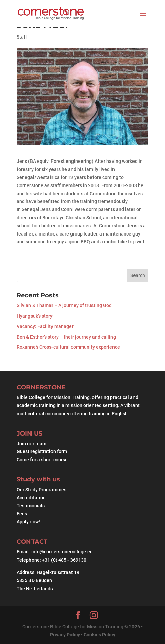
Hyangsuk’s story (35, 316)
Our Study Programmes (42, 490)
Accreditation (31, 498)
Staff (22, 37)
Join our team (32, 444)
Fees (22, 514)
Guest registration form (42, 451)
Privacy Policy (65, 635)
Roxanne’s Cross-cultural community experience (68, 347)
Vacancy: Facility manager (45, 326)
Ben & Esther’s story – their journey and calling (66, 337)
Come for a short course (42, 460)
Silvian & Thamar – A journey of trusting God (64, 305)
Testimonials (31, 506)
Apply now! (28, 522)
